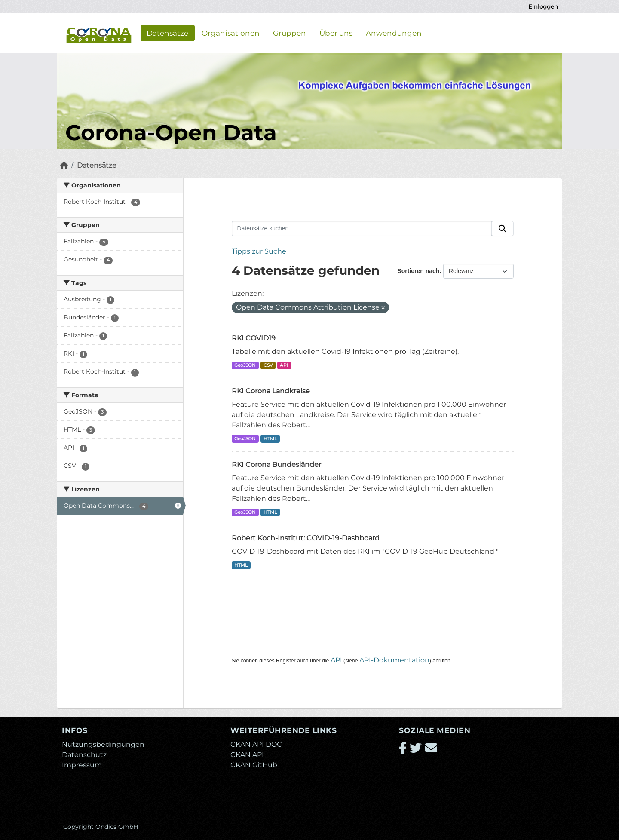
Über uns (336, 33)
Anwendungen (394, 33)
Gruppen (290, 33)
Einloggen (543, 6)
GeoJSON (245, 365)
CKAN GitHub (254, 765)
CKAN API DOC (256, 744)
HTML (270, 439)
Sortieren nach (418, 271)
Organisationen (231, 33)
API (284, 365)
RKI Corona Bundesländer (276, 464)
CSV (268, 365)
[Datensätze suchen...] (362, 229)
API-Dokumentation (394, 660)
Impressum (82, 765)
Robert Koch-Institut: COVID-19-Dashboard (306, 538)
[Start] (64, 165)
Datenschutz (84, 755)
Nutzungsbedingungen (103, 744)
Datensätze (167, 33)
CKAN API (247, 755)
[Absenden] (503, 229)
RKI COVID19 (254, 338)
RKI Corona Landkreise (271, 391)
